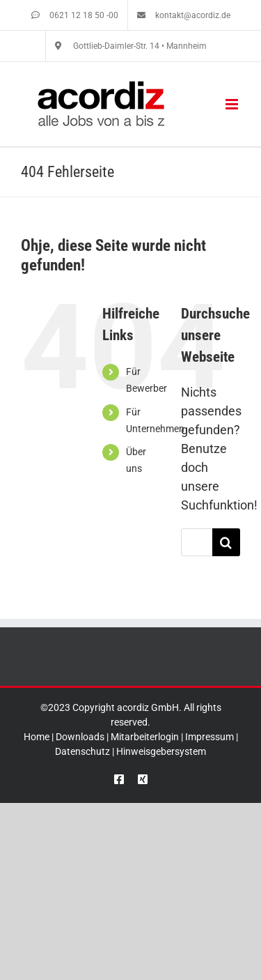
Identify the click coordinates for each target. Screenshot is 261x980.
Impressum (209, 737)
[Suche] (226, 542)
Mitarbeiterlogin (145, 737)
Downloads (80, 737)
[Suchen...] (197, 542)
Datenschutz (82, 751)
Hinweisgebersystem (161, 751)
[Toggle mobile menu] (233, 104)
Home (37, 737)
